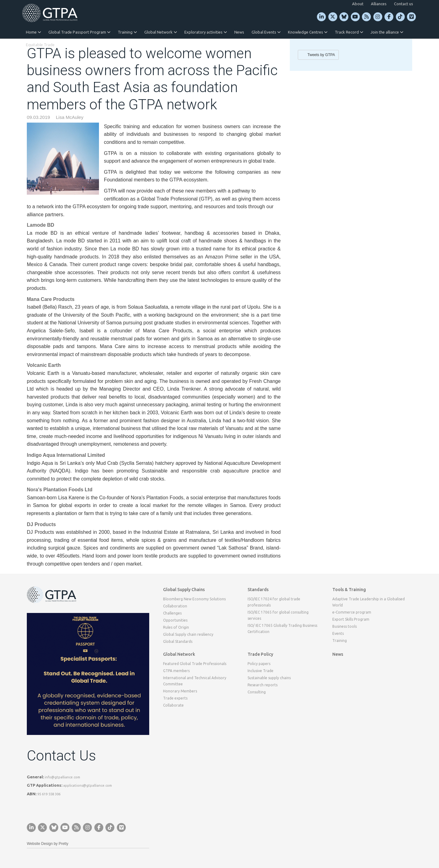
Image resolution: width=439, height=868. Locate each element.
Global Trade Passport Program (79, 32)
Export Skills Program (351, 619)
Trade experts (175, 698)
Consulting (257, 692)
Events (338, 633)
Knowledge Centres (308, 32)
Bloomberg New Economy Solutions (194, 599)
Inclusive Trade (261, 671)
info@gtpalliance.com (62, 777)
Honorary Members (180, 691)
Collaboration (175, 606)
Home (33, 32)
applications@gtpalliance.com (88, 785)
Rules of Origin (176, 627)
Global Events (266, 32)
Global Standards (178, 641)
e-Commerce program (352, 612)
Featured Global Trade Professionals (195, 664)
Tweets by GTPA (321, 55)
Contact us (404, 4)
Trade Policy (260, 654)
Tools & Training (349, 590)
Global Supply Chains (184, 590)
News (239, 32)
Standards (258, 590)
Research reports (263, 685)
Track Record (349, 32)
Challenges (172, 613)
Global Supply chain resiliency (188, 634)
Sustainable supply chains (269, 678)
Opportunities (175, 620)
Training (127, 32)
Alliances (379, 4)
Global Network (161, 32)
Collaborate (173, 705)
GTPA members (176, 671)
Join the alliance (387, 32)
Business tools (345, 626)
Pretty (63, 844)
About (358, 4)
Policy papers (259, 664)
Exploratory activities (206, 32)
